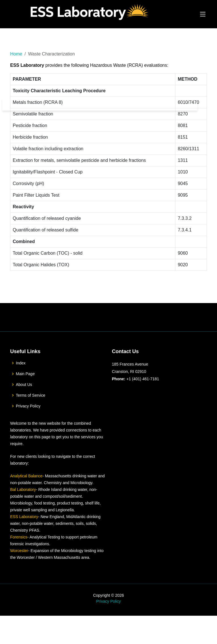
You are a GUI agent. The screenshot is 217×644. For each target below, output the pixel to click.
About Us (24, 402)
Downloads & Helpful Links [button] (164, 105)
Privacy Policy (28, 423)
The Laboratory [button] (91, 105)
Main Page (25, 391)
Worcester (19, 568)
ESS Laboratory (24, 534)
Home (16, 54)
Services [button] (123, 105)
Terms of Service (31, 413)
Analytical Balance (26, 493)
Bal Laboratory (23, 507)
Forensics (19, 554)
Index (21, 380)
